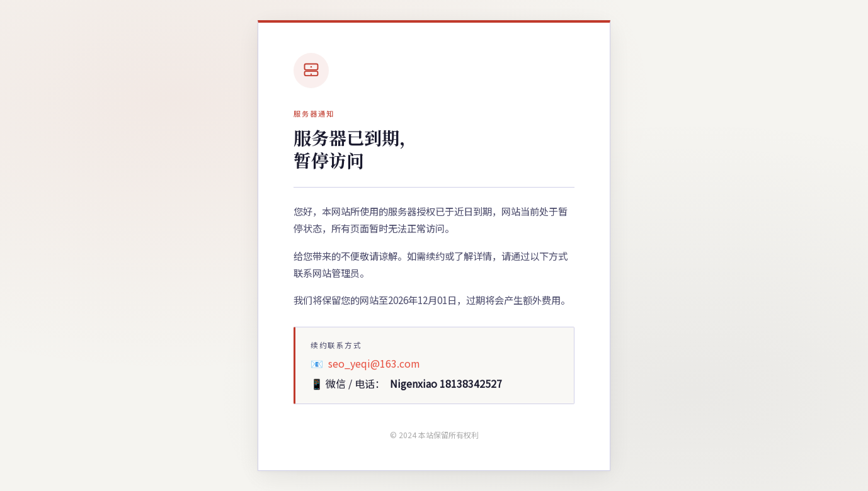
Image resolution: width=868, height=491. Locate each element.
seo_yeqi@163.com (374, 363)
